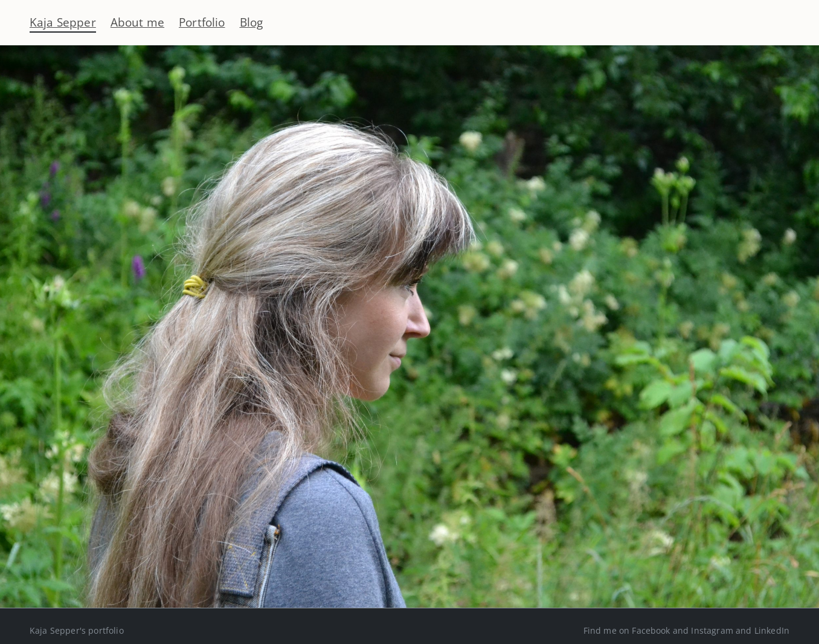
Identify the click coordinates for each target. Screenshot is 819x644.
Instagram (712, 630)
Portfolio (202, 22)
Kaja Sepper (63, 22)
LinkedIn (772, 630)
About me (137, 22)
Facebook (651, 630)
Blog (252, 22)
